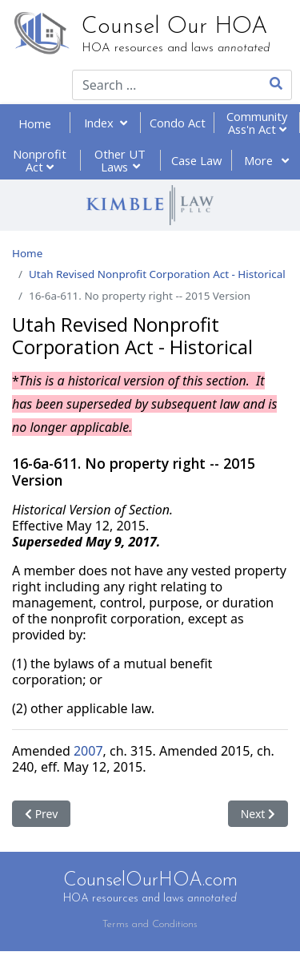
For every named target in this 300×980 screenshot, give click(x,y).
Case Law (196, 160)
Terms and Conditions (150, 924)
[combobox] (156, 85)
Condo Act (178, 123)
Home (35, 123)
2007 (88, 751)
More (266, 160)
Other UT (120, 160)
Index (106, 123)
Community (257, 123)
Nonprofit (40, 160)
